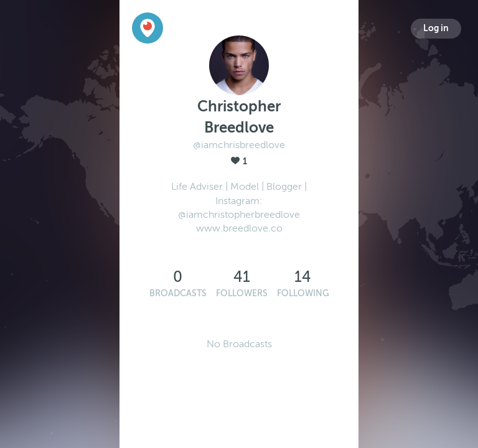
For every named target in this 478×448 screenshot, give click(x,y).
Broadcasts (178, 293)
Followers (242, 293)
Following (303, 293)
